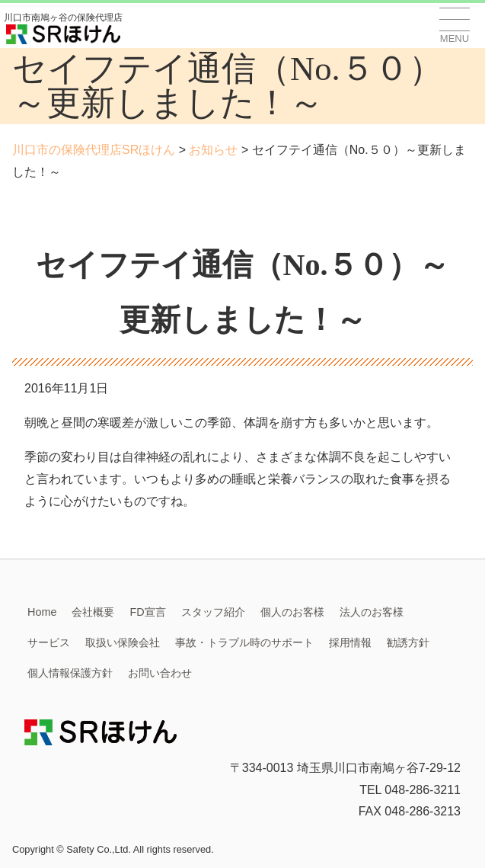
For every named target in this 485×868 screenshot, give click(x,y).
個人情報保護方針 (70, 673)
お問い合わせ (160, 673)
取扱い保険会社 (123, 642)
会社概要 (93, 612)
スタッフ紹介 (213, 612)
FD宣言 (147, 612)
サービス (49, 642)
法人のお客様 (372, 612)
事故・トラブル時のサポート (244, 642)
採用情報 (350, 642)
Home (42, 612)
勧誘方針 (408, 642)
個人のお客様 (292, 612)
